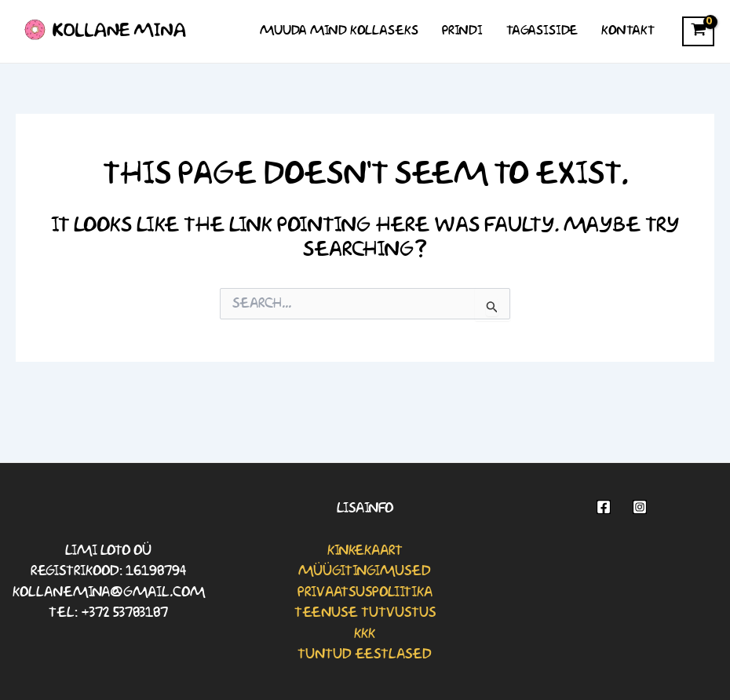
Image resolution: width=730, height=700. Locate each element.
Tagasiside (542, 31)
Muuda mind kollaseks (339, 31)
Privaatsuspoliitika (365, 592)
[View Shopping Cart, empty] (698, 32)
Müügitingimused (365, 571)
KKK (365, 634)
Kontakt (628, 31)
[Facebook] (604, 507)
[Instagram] (640, 507)
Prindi (462, 31)
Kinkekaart (365, 551)
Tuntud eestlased (365, 654)
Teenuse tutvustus (365, 613)
